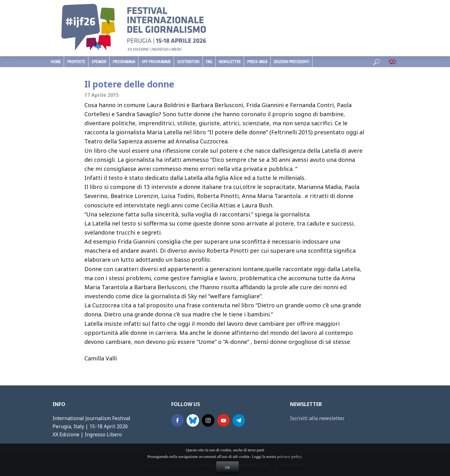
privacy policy (289, 467)
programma (124, 62)
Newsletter (230, 62)
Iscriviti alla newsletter (317, 418)
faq (209, 62)
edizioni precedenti (291, 62)
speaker (99, 62)
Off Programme (156, 62)
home (56, 62)
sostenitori (188, 62)
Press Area (257, 62)
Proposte (76, 62)
